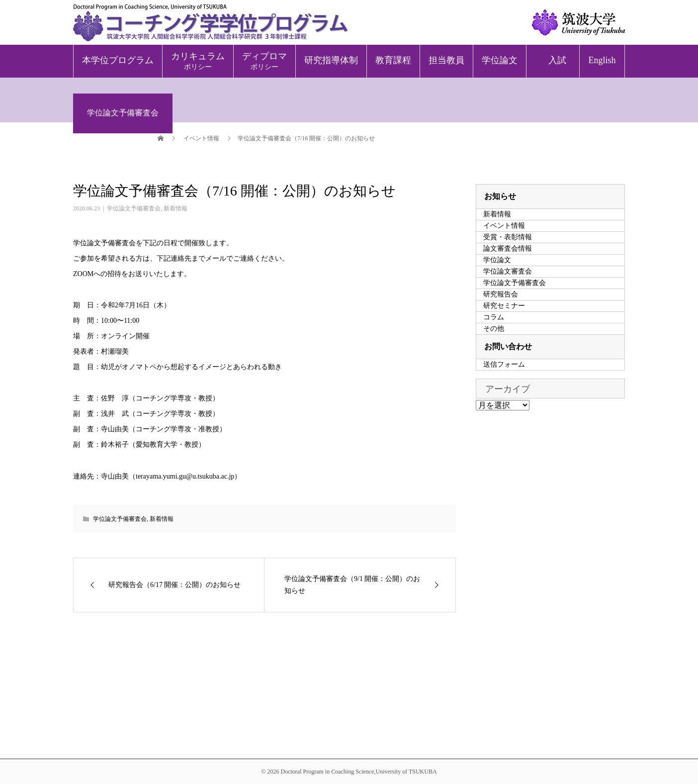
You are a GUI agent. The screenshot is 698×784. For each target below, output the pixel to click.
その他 (494, 329)
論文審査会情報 (508, 248)
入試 (557, 60)
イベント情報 (504, 226)
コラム (494, 317)
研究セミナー (504, 306)
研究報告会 (501, 294)
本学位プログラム (118, 60)
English (602, 60)
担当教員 (446, 60)
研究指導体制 (331, 60)
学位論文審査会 (508, 271)
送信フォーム (504, 364)
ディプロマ (264, 61)
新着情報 (175, 208)
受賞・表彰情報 (508, 237)
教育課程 (393, 60)
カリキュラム (198, 61)
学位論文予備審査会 (134, 208)
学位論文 (500, 60)
